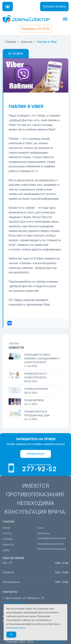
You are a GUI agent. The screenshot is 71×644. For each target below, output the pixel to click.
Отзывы (8, 539)
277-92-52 (39, 469)
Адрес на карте (13, 603)
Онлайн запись (54, 7)
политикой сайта (16, 628)
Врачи (6, 528)
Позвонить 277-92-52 (36, 29)
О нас (40, 528)
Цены (6, 550)
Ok (11, 635)
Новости (8, 545)
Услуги (7, 534)
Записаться (36, 454)
